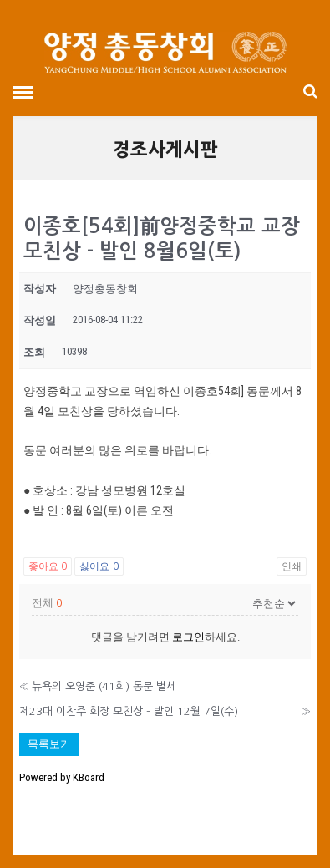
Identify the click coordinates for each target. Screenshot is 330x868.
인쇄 (292, 566)
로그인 (188, 637)
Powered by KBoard (62, 777)
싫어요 (99, 566)
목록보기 (49, 744)
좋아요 (48, 566)
